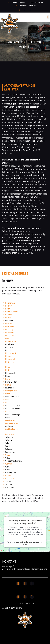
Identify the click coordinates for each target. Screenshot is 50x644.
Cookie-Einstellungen (12, 608)
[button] (48, 17)
